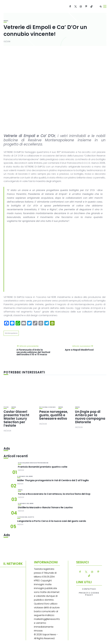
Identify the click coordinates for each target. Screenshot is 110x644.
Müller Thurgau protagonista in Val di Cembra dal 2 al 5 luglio (53, 480)
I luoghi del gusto (26, 517)
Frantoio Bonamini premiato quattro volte (43, 467)
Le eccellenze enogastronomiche (33, 463)
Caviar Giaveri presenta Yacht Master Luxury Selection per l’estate (16, 419)
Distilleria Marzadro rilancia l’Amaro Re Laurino (45, 507)
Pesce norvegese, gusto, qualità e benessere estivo (54, 415)
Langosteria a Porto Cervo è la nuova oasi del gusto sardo (52, 521)
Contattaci (89, 589)
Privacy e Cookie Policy (89, 594)
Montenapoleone (11, 333)
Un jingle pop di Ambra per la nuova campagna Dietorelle (90, 417)
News (6, 21)
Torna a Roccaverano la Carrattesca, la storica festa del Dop (54, 494)
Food (6, 407)
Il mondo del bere (25, 476)
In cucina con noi (47, 407)
